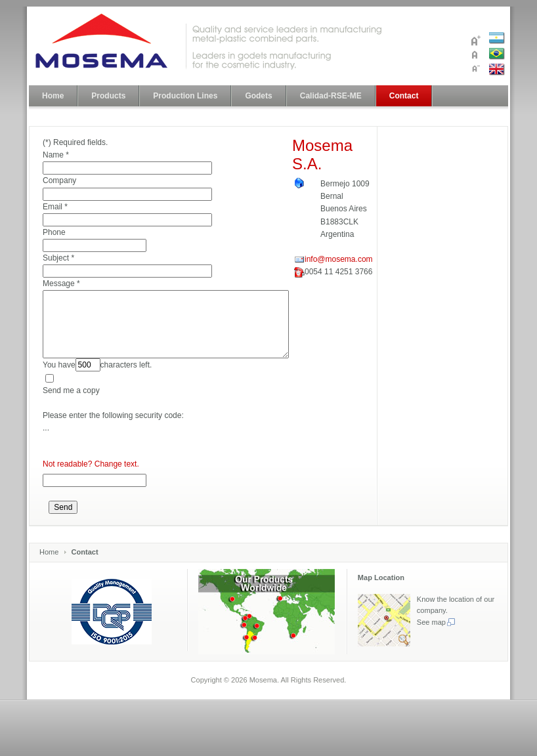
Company (59, 180)
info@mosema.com (339, 259)
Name (53, 155)
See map (437, 622)
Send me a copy (71, 390)
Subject (56, 258)
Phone (54, 232)
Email (53, 207)
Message (59, 283)
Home (49, 552)
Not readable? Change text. (91, 464)
